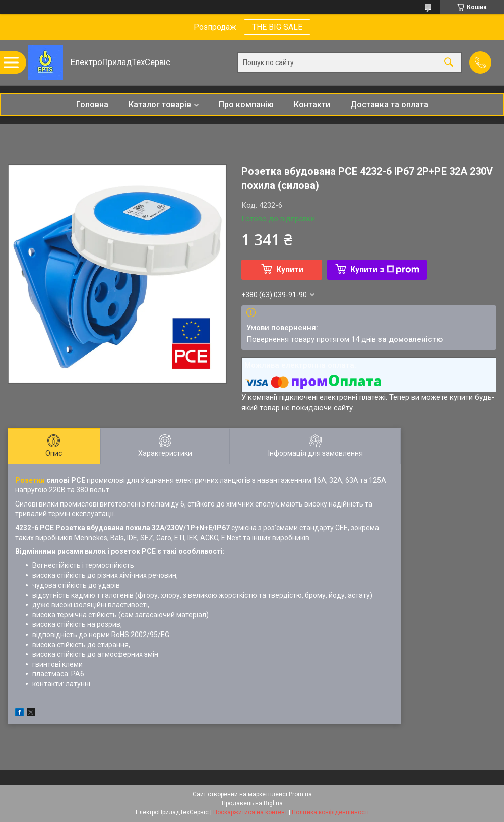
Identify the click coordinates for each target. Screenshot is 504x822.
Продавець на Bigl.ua (252, 803)
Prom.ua (300, 794)
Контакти (312, 105)
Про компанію (246, 105)
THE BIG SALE (277, 27)
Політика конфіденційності (330, 812)
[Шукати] (449, 63)
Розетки (30, 480)
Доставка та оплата (389, 105)
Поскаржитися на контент (250, 812)
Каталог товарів (160, 105)
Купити (290, 269)
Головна (92, 105)
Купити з (385, 269)
